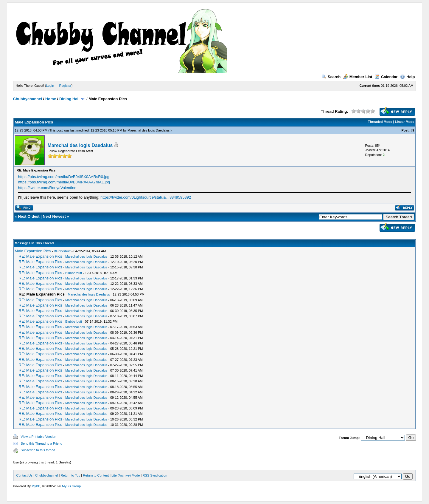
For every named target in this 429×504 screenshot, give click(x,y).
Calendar (386, 77)
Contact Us (24, 475)
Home (51, 99)
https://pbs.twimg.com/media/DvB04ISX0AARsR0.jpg (64, 177)
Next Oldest (29, 216)
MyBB (36, 486)
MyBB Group (71, 486)
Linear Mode (405, 122)
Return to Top (70, 475)
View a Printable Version (39, 437)
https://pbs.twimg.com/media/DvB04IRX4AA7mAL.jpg (64, 182)
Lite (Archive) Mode (126, 475)
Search (331, 77)
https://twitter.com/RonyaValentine (47, 188)
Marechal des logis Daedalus (149, 130)
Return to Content (96, 475)
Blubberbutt (62, 251)
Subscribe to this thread (38, 450)
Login (50, 86)
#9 (412, 130)
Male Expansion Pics (33, 251)
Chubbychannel (28, 99)
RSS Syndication (155, 475)
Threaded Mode (380, 122)
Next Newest (54, 216)
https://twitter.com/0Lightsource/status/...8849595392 (146, 197)
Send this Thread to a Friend (42, 443)
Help (407, 77)
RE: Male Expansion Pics (41, 256)
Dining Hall (69, 99)
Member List (358, 77)
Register (65, 86)
